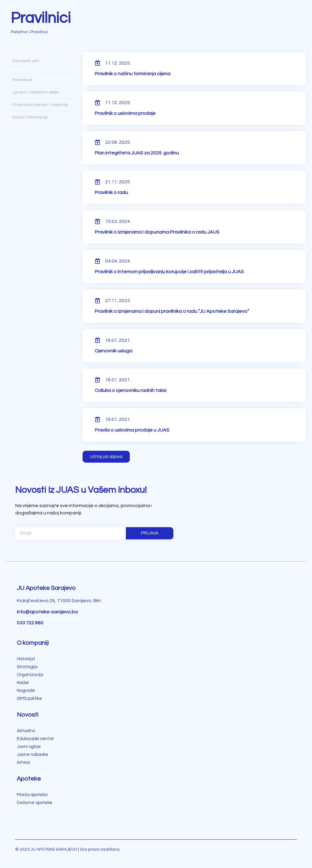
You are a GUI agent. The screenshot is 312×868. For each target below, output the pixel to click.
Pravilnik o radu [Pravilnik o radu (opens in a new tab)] (111, 192)
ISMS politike (29, 699)
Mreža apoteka (32, 795)
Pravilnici (18, 70)
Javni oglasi (29, 747)
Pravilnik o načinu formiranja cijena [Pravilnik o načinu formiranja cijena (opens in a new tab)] (133, 74)
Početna (19, 32)
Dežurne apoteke (35, 803)
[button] (106, 457)
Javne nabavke (32, 755)
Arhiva (23, 762)
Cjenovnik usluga (113, 351)
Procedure (22, 80)
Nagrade (26, 691)
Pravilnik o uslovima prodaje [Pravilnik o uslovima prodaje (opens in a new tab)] (125, 113)
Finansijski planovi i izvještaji (40, 105)
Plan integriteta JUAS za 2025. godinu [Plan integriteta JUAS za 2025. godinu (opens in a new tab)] (137, 153)
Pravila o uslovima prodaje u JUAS (132, 430)
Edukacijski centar (35, 739)
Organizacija (30, 675)
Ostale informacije (30, 117)
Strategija (27, 667)
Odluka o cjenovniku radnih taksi (131, 390)
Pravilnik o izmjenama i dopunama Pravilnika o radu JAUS (157, 232)
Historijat (26, 659)
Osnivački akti (26, 61)
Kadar (23, 683)
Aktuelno (26, 731)
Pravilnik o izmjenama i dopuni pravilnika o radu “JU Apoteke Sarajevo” (172, 311)
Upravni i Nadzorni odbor (36, 92)
